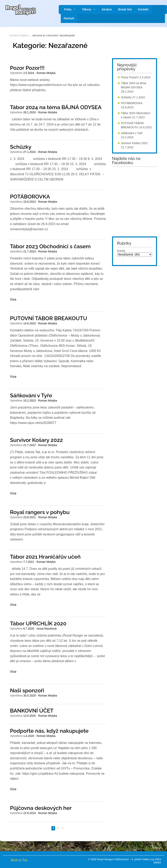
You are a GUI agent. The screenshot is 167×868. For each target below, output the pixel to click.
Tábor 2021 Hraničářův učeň (45, 557)
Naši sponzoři (27, 690)
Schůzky (21, 147)
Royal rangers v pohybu (40, 512)
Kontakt (143, 9)
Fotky (68, 9)
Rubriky (121, 251)
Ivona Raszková (47, 629)
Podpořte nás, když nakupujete (49, 731)
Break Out (125, 9)
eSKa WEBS (157, 861)
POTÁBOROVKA (30, 197)
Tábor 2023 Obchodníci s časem (50, 246)
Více (13, 299)
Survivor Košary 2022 (36, 440)
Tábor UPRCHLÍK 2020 (38, 623)
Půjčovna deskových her (41, 808)
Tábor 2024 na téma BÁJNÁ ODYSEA (56, 107)
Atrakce (107, 9)
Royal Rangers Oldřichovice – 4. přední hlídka (123, 859)
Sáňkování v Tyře (31, 395)
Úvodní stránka (19, 36)
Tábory (87, 9)
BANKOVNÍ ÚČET (32, 711)
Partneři (69, 18)
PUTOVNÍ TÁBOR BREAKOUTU (49, 318)
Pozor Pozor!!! (27, 68)
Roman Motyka (46, 73)
